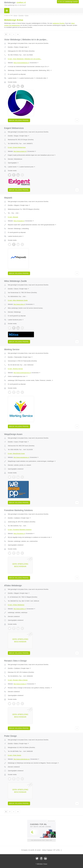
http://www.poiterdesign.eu (21, 759)
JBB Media (40, 864)
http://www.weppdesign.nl (21, 457)
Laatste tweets (13, 78)
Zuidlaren (17, 518)
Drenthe (10, 47)
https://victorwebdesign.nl (21, 63)
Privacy (45, 864)
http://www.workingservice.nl (22, 373)
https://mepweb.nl (19, 221)
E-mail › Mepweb (13, 217)
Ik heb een (68, 2)
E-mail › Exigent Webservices (17, 147)
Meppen (17, 205)
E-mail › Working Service (15, 369)
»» (18, 34)
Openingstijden (13, 163)
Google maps (24, 47)
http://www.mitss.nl (19, 304)
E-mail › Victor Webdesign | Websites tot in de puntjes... (25, 59)
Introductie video (42, 78)
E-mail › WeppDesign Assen (16, 454)
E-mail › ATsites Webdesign (16, 605)
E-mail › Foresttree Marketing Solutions (20, 530)
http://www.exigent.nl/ (20, 151)
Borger (16, 136)
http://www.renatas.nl (20, 684)
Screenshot (34, 63)
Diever (16, 289)
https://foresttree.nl (19, 534)
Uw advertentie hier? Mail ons (41, 840)
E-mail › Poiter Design (14, 755)
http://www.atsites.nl (20, 609)
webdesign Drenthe (58, 23)
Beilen (16, 744)
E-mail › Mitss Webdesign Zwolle (18, 300)
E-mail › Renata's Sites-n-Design (18, 680)
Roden (16, 47)
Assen (16, 442)
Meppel (17, 593)
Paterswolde (18, 357)
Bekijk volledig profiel (19, 120)
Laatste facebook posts (27, 78)
